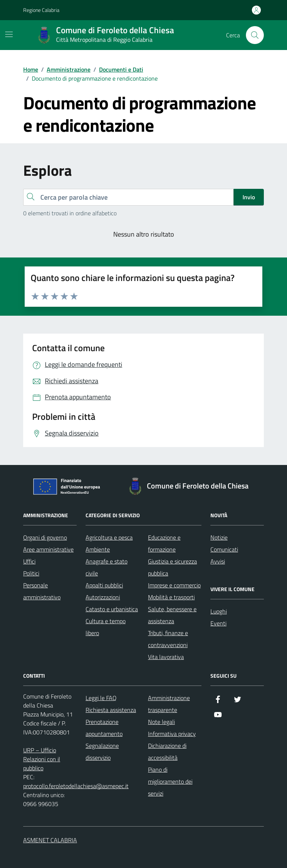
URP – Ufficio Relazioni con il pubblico (42, 759)
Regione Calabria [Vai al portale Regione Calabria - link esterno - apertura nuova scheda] (41, 10)
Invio (249, 197)
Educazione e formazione (164, 543)
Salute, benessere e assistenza (172, 615)
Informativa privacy (172, 734)
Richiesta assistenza (111, 710)
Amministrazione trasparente (169, 704)
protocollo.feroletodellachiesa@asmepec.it (76, 786)
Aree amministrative (48, 549)
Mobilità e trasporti (171, 597)
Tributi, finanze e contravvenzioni (168, 639)
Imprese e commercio (174, 585)
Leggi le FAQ (101, 698)
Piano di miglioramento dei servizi (170, 781)
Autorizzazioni (103, 597)
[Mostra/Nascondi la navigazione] (9, 34)
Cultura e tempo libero (106, 627)
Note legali (161, 722)
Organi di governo (45, 537)
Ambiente (98, 549)
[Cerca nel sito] (255, 35)
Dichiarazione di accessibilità (167, 752)
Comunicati (224, 549)
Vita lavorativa (166, 657)
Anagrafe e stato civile (107, 567)
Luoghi (219, 611)
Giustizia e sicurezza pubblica (172, 567)
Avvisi (218, 561)
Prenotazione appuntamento (104, 728)
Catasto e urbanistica (112, 609)
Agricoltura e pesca (109, 537)
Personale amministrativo (42, 591)
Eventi (218, 623)
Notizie (219, 537)
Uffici (29, 561)
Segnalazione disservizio (102, 752)
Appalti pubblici (104, 585)
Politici (31, 573)
